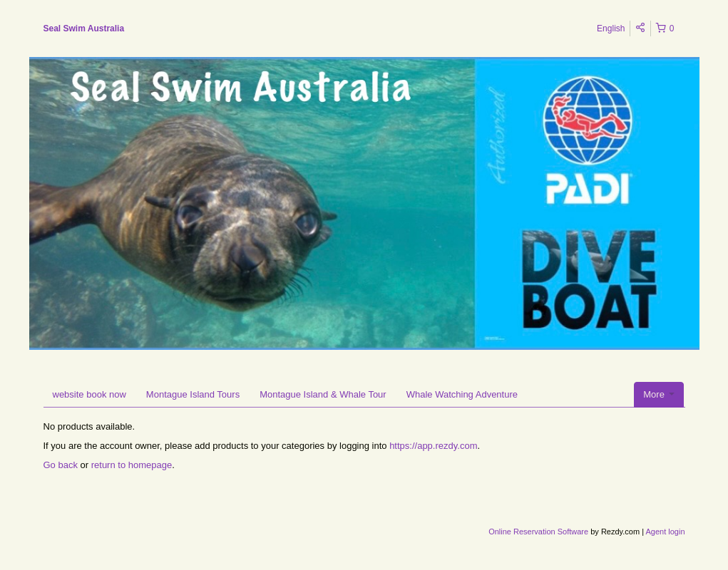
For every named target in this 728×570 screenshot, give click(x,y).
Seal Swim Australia (84, 28)
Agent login (665, 532)
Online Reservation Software (538, 532)
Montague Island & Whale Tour (323, 394)
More (658, 394)
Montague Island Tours (193, 394)
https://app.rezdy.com (433, 446)
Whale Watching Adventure (462, 394)
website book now (89, 394)
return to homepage (132, 465)
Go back (61, 465)
